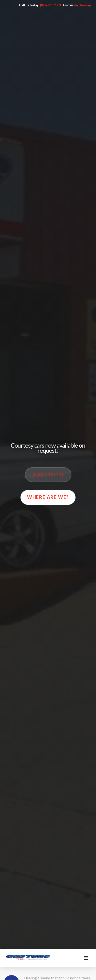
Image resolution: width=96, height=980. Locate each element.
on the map (82, 5)
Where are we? (48, 497)
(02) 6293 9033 (50, 5)
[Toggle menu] (86, 958)
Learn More (48, 475)
